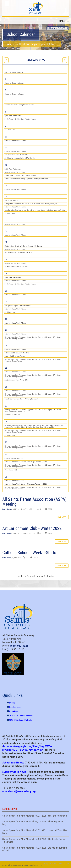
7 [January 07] (6, 126)
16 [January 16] (6, 231)
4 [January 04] (6, 101)
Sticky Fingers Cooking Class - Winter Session (20, 119)
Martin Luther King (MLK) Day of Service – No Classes (23, 246)
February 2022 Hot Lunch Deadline (17, 353)
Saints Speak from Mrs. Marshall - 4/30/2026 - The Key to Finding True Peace (35, 841)
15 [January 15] (6, 220)
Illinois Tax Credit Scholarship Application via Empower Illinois (26, 179)
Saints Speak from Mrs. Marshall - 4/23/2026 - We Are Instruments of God (35, 849)
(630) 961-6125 (19, 646)
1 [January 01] (6, 68)
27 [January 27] (6, 406)
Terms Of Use (64, 863)
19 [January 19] (6, 274)
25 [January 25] (6, 368)
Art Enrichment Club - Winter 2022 (17, 155)
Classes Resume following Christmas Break (19, 105)
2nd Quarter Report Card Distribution (18, 306)
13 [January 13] (6, 186)
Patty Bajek (7, 509)
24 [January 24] (6, 346)
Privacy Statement (50, 863)
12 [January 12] (6, 165)
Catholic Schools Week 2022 (14, 459)
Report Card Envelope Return (15, 356)
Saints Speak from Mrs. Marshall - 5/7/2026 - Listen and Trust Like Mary (35, 832)
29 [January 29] (6, 442)
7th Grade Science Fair (12, 415)
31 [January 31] (6, 477)
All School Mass (10, 130)
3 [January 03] (6, 90)
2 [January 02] (6, 79)
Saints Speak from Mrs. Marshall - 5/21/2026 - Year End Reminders (35, 816)
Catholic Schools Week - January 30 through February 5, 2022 (26, 462)
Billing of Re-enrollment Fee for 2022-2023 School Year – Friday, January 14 (31, 204)
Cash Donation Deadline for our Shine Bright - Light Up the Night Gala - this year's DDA (35, 210)
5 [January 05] (6, 112)
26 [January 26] (6, 387)
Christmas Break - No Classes (14, 72)
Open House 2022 (11, 470)
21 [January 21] (6, 302)
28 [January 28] (6, 422)
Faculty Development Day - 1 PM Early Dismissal (21, 399)
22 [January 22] (6, 319)
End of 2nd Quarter (11, 200)
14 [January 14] (6, 196)
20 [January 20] (6, 291)
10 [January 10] (6, 137)
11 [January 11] (6, 148)
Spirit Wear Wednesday (13, 116)
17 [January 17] (6, 242)
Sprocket (39, 865)
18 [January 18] (6, 259)
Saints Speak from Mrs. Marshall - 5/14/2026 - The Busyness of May (35, 823)
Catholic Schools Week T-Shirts (15, 141)
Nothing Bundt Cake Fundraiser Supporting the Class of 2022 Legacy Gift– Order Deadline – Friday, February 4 (33, 338)
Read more (62, 517)
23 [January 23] (6, 330)
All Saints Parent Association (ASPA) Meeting (20, 158)
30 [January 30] (6, 455)
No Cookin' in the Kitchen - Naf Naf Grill (18, 252)
